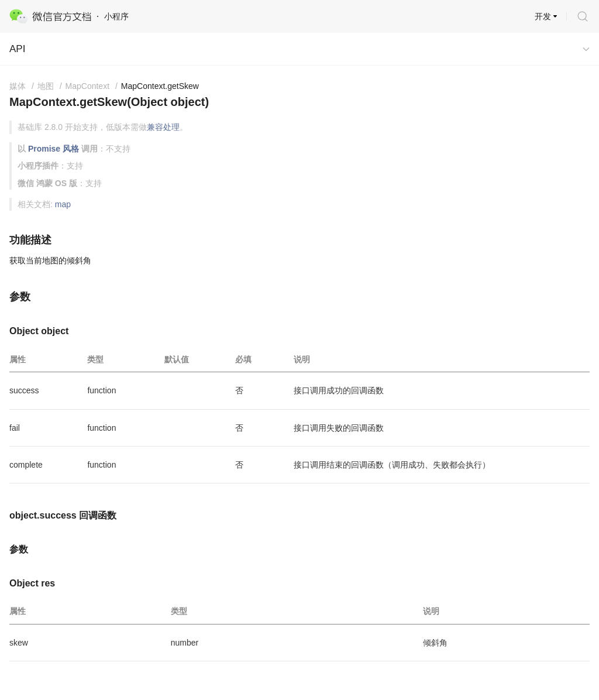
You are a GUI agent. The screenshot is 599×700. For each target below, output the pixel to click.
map (63, 204)
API (17, 49)
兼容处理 (163, 127)
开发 (543, 16)
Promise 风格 (54, 149)
